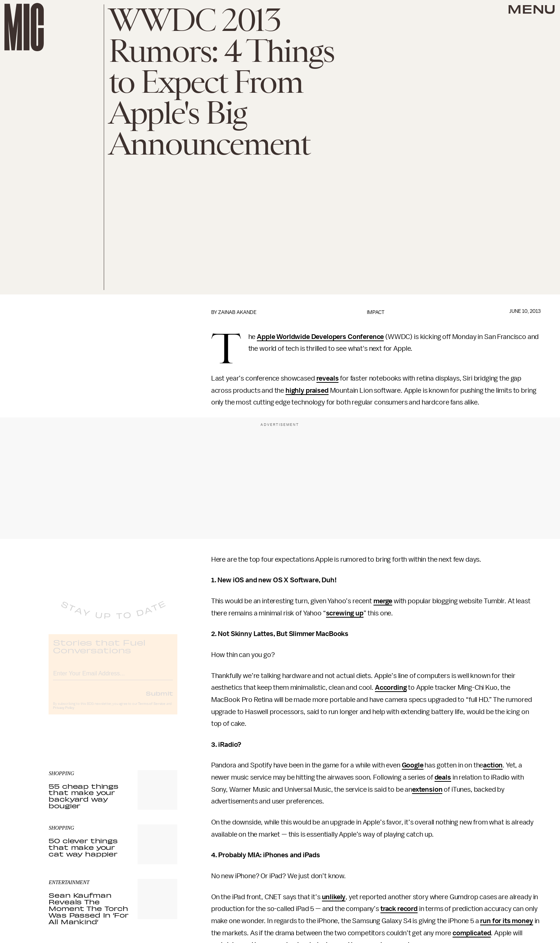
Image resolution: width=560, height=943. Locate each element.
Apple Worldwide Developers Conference (320, 337)
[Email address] (113, 679)
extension (427, 790)
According (391, 688)
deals (443, 777)
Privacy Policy (64, 714)
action (493, 765)
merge (383, 601)
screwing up (345, 613)
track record (399, 909)
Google (413, 765)
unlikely (334, 897)
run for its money (506, 921)
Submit (159, 699)
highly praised (307, 391)
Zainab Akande (237, 312)
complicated (472, 933)
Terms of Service (152, 710)
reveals (328, 378)
